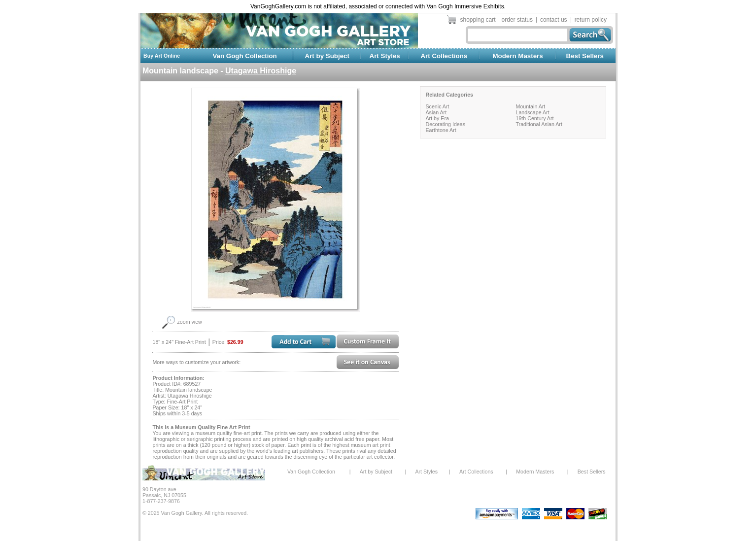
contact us (554, 20)
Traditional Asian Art (539, 124)
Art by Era (437, 118)
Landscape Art (532, 112)
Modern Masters (517, 56)
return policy (591, 20)
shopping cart (478, 20)
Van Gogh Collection (244, 56)
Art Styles (385, 56)
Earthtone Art (441, 130)
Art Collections (444, 56)
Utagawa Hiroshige (261, 71)
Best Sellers (585, 56)
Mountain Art (530, 106)
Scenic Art (437, 106)
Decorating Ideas (445, 124)
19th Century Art (534, 118)
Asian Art (436, 112)
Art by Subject (327, 56)
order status (517, 20)
